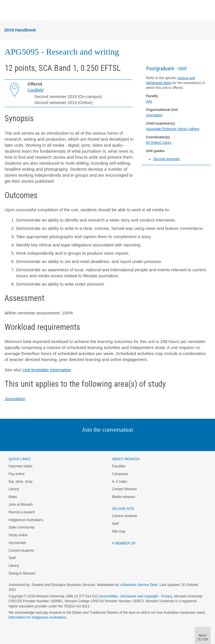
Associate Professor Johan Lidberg (173, 129)
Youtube (135, 441)
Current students (21, 551)
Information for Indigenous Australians (37, 617)
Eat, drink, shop (20, 482)
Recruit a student (22, 512)
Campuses (120, 474)
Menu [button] (7, 10)
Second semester (166, 159)
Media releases (124, 497)
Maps (13, 497)
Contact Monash (124, 489)
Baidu (147, 441)
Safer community (21, 527)
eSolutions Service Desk (139, 585)
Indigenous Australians (26, 520)
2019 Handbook (20, 30)
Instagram (67, 441)
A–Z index (120, 482)
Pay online (17, 474)
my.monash (17, 543)
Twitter (91, 441)
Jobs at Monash (21, 505)
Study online (18, 535)
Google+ (112, 441)
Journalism (154, 115)
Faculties (119, 466)
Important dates (20, 466)
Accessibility (108, 596)
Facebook (102, 441)
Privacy (167, 596)
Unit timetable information (47, 370)
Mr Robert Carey (159, 143)
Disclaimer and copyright (139, 596)
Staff (12, 558)
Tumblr (124, 441)
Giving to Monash (22, 573)
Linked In (79, 441)
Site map (119, 531)
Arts (149, 101)
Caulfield (35, 90)
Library (14, 489)
